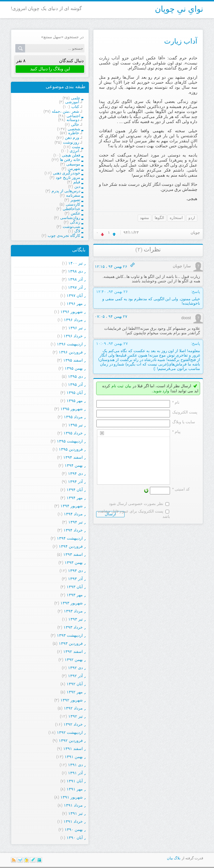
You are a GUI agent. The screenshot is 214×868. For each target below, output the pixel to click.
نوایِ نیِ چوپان (179, 9)
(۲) (139, 249)
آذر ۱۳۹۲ (75, 676)
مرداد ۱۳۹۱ (73, 805)
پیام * (176, 432)
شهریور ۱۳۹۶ (72, 312)
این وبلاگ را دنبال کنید (50, 69)
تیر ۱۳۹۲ (76, 716)
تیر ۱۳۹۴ (76, 522)
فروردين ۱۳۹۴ (71, 546)
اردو (192, 218)
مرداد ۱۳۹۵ (73, 417)
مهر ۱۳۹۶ (75, 304)
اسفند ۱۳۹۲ (73, 651)
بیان (128, 386)
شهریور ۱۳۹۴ (72, 506)
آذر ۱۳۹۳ (75, 579)
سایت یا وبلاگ (184, 422)
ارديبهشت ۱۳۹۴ (70, 538)
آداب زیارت (181, 41)
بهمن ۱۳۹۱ (74, 757)
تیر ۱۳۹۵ (76, 425)
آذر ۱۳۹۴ (75, 482)
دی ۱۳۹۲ (75, 668)
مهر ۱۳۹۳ (75, 595)
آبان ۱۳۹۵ (75, 393)
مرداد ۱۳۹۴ (73, 514)
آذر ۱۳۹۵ (75, 384)
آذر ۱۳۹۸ (75, 279)
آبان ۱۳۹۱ (75, 781)
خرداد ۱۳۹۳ (73, 627)
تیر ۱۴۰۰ (76, 263)
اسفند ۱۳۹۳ (73, 554)
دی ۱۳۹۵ (75, 376)
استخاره (176, 218)
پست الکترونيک (185, 412)
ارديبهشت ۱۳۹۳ (70, 635)
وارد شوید (161, 391)
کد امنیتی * (181, 489)
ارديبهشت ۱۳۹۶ (70, 344)
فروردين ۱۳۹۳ (71, 643)
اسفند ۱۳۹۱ (73, 749)
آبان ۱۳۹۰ (75, 838)
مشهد (144, 218)
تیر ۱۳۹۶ (76, 328)
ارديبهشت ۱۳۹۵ (70, 441)
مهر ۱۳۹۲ (75, 692)
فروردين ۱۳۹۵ (71, 449)
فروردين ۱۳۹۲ (71, 740)
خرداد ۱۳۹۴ (73, 530)
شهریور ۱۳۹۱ (72, 797)
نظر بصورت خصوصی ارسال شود (136, 504)
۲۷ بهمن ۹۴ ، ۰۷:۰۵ (111, 316)
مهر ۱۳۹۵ (75, 401)
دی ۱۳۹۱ (75, 765)
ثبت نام (117, 386)
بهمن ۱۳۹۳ (74, 562)
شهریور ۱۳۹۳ (72, 603)
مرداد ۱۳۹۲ (73, 708)
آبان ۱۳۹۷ (75, 295)
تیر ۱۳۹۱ (76, 813)
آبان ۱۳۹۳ (75, 587)
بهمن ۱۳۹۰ (74, 829)
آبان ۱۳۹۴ (75, 490)
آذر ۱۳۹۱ (75, 773)
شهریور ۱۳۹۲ (72, 700)
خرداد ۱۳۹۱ (73, 821)
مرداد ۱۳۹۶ (73, 320)
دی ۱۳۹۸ (75, 271)
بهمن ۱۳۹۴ (74, 465)
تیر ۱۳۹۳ (76, 619)
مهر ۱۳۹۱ (75, 789)
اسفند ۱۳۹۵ (73, 360)
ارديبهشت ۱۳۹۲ (70, 732)
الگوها (159, 218)
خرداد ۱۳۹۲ (73, 724)
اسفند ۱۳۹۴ (73, 457)
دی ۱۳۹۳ (75, 571)
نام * (176, 402)
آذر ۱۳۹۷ (75, 287)
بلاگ (177, 858)
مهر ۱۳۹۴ (75, 498)
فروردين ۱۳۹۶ (71, 352)
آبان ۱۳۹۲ (75, 684)
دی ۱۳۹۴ (75, 473)
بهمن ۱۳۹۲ (74, 660)
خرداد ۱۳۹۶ (73, 336)
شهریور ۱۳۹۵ (72, 409)
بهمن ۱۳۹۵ (74, 368)
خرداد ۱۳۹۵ (73, 433)
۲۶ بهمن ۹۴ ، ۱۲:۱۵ (111, 266)
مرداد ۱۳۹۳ (73, 611)
